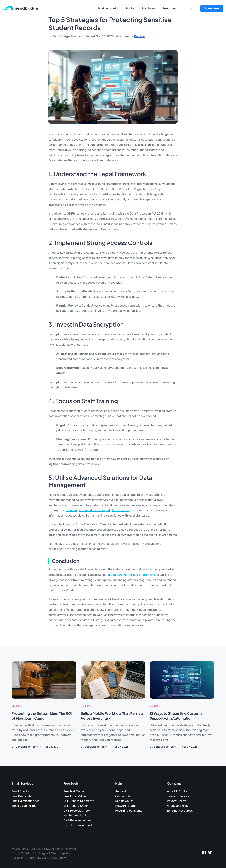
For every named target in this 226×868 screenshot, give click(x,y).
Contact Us (123, 796)
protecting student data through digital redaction (98, 510)
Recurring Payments (129, 811)
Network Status (126, 806)
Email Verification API (26, 801)
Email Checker (21, 791)
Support (121, 791)
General (140, 36)
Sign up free (212, 8)
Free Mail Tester (74, 791)
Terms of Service (178, 796)
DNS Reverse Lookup (78, 820)
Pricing (130, 9)
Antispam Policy (178, 806)
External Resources (180, 811)
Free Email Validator (77, 796)
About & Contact (178, 791)
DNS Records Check (77, 811)
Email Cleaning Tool (24, 806)
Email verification (107, 9)
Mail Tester (148, 9)
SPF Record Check (76, 806)
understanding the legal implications (131, 575)
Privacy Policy (176, 801)
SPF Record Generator (78, 801)
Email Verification (23, 796)
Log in (192, 9)
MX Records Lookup (77, 816)
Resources (169, 9)
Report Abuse (124, 801)
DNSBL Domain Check (78, 825)
